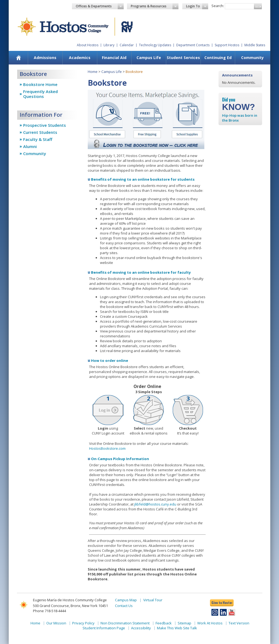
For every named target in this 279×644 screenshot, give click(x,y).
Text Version (239, 623)
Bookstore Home (40, 84)
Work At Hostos (210, 623)
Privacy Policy (83, 623)
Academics (80, 58)
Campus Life (149, 58)
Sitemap (184, 623)
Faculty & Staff (38, 139)
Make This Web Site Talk (177, 628)
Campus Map (126, 600)
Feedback (164, 623)
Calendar (127, 45)
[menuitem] (19, 58)
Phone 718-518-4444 (49, 611)
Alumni (30, 146)
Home (93, 72)
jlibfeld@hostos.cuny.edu (155, 504)
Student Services (183, 58)
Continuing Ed (218, 58)
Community (252, 58)
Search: (218, 6)
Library (109, 45)
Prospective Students (45, 125)
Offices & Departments (100, 6)
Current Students (40, 132)
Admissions (45, 58)
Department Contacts (193, 45)
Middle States (255, 45)
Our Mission (56, 623)
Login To (197, 6)
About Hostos (88, 45)
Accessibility (141, 628)
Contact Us (124, 606)
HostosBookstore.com (107, 448)
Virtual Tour (153, 600)
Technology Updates (155, 45)
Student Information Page (104, 628)
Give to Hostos (222, 603)
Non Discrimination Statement (125, 623)
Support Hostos (227, 45)
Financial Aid (114, 58)
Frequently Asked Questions (40, 94)
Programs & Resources (155, 6)
